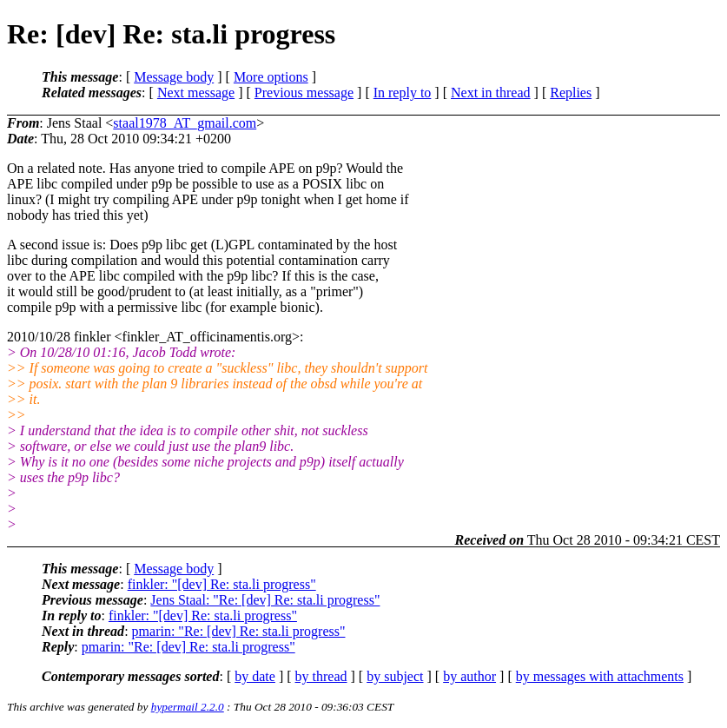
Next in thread (491, 93)
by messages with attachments (600, 676)
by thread (321, 676)
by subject (395, 676)
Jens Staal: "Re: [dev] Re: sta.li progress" (265, 600)
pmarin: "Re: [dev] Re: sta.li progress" (239, 631)
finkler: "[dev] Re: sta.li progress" (222, 584)
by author (469, 676)
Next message (196, 93)
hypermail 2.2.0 (188, 707)
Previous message (304, 93)
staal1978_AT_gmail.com (185, 123)
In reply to (403, 93)
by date (255, 676)
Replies (571, 93)
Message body (174, 77)
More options (271, 77)
